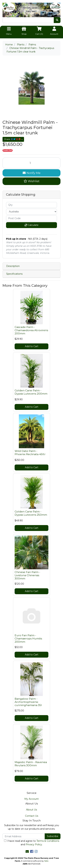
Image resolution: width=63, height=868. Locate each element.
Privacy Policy (34, 844)
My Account (32, 799)
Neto (46, 861)
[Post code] (32, 218)
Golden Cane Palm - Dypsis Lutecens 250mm (31, 513)
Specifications (14, 274)
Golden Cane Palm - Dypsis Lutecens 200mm (31, 392)
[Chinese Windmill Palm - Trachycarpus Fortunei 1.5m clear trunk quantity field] (32, 163)
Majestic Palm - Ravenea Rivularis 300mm (31, 764)
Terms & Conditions (48, 841)
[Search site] (57, 20)
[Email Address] (24, 836)
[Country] (32, 212)
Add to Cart (32, 346)
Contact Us (32, 816)
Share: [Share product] (13, 139)
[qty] (32, 205)
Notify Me (32, 173)
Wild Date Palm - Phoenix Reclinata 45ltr (30, 453)
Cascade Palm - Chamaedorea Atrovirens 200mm (31, 330)
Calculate (32, 225)
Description (13, 266)
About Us (32, 810)
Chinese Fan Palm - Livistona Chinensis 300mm (27, 575)
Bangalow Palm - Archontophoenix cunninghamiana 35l (28, 702)
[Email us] (27, 852)
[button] (32, 181)
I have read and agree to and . (32, 843)
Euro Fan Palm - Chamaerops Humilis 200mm (28, 639)
